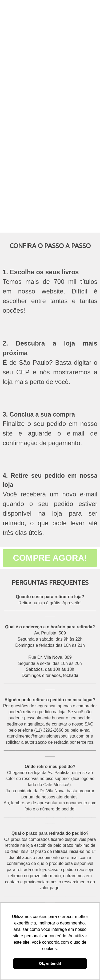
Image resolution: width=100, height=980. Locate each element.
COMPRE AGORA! (50, 558)
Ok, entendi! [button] (50, 963)
